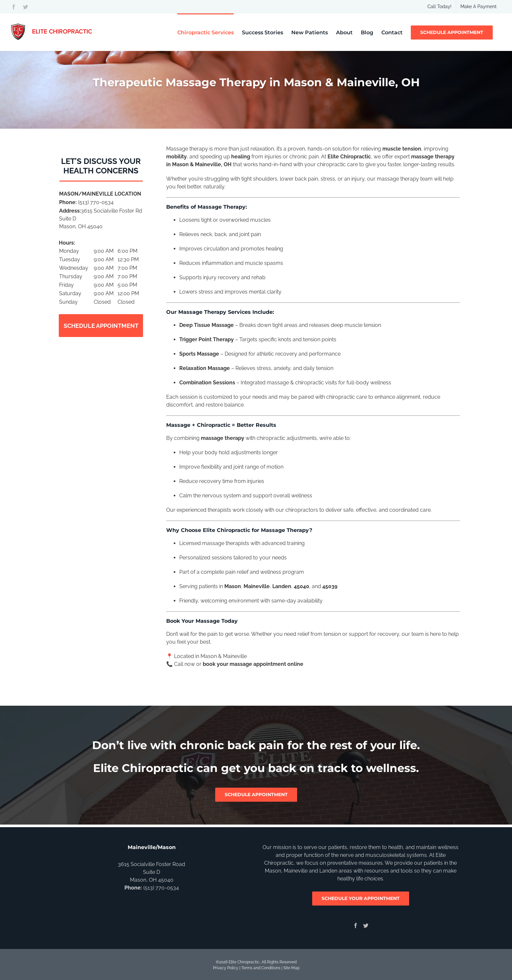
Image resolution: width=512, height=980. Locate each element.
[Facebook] (356, 925)
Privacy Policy (226, 968)
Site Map (291, 968)
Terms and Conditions (261, 968)
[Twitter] (366, 925)
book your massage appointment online (253, 664)
